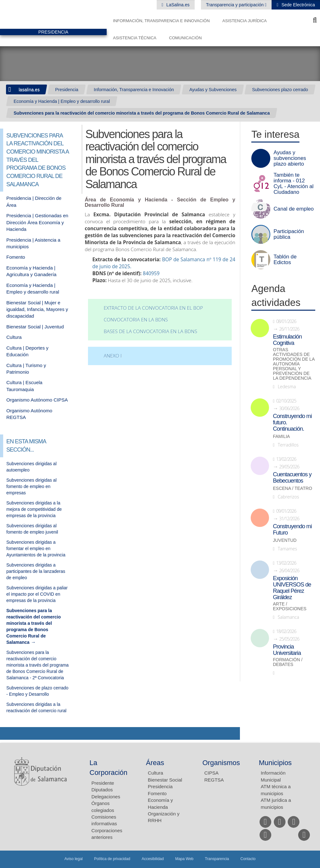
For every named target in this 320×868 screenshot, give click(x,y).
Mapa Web (184, 859)
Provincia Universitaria (287, 650)
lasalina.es (29, 90)
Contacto (248, 859)
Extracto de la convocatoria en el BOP (153, 308)
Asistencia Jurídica (245, 21)
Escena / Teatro (292, 488)
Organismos (221, 763)
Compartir (8, 733)
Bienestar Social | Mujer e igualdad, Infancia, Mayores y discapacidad (37, 309)
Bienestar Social (165, 780)
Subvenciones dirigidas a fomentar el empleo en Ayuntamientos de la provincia (36, 548)
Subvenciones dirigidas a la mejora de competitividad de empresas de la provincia (34, 509)
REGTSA (214, 780)
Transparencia (217, 859)
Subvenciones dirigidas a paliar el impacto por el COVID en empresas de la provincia (37, 594)
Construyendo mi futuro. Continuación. (292, 422)
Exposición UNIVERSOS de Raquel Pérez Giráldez (292, 588)
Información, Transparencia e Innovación (161, 21)
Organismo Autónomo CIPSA (37, 400)
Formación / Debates (288, 662)
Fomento (16, 257)
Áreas (155, 763)
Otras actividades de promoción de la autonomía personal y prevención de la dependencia (294, 364)
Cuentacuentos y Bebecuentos (292, 478)
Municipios (275, 763)
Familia (281, 437)
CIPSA (211, 773)
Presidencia (67, 90)
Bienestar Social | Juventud (35, 327)
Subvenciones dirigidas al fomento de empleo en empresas (31, 486)
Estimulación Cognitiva (287, 340)
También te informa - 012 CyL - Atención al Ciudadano (293, 184)
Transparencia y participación (235, 5)
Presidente (103, 783)
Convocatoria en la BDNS (136, 320)
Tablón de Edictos (285, 260)
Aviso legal (73, 859)
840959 (151, 273)
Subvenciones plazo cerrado (280, 90)
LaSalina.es (177, 5)
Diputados (102, 790)
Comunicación (185, 38)
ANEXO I (113, 356)
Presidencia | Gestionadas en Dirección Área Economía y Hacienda (37, 222)
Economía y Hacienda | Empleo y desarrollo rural (62, 101)
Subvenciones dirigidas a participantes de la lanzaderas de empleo (36, 571)
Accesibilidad (153, 859)
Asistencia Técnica (135, 38)
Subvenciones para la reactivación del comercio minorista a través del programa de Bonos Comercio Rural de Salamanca (142, 113)
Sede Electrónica (298, 5)
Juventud (285, 540)
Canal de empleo (294, 209)
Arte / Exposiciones (290, 606)
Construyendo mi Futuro (292, 529)
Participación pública (289, 234)
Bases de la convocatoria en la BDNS (151, 331)
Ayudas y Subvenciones (213, 90)
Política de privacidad (112, 859)
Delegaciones (106, 797)
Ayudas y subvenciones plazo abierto (290, 158)
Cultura (14, 337)
